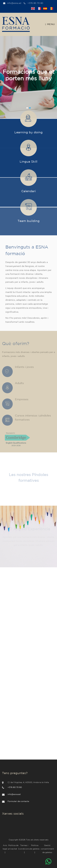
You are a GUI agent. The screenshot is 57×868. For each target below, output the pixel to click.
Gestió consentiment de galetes (47, 849)
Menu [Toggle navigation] (50, 24)
